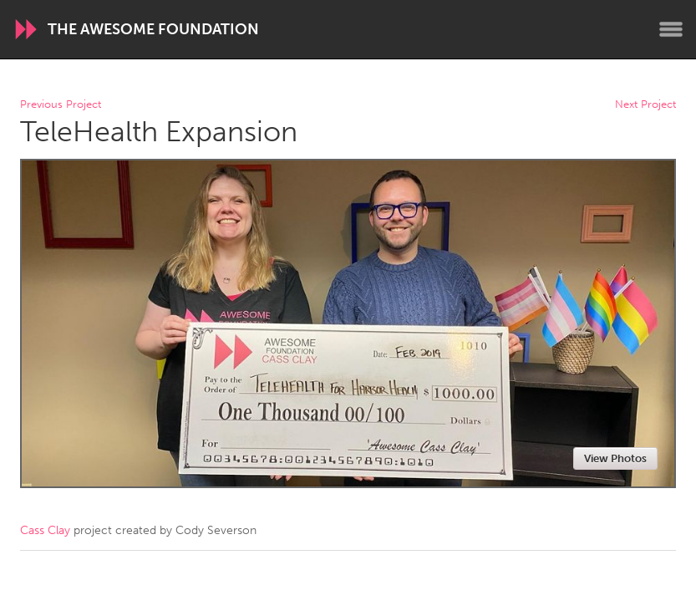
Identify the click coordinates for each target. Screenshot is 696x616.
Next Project (645, 105)
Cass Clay (45, 530)
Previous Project (61, 105)
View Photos (615, 458)
